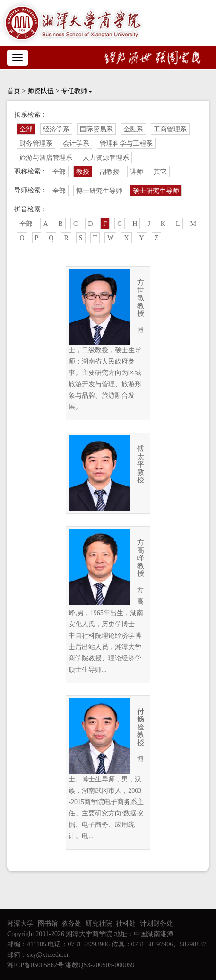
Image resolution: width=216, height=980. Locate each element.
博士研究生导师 (99, 191)
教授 (83, 172)
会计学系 (76, 143)
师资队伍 (41, 91)
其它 (160, 172)
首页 (14, 91)
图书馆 (48, 924)
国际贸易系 (96, 129)
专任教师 (77, 91)
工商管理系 (170, 129)
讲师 (137, 172)
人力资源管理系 (106, 158)
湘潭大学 (20, 924)
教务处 (71, 924)
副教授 (110, 172)
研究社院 (99, 924)
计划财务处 (156, 924)
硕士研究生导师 (156, 191)
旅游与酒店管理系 (46, 158)
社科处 (126, 924)
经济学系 (56, 129)
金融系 (133, 129)
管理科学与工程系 (126, 143)
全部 (26, 129)
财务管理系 (36, 143)
